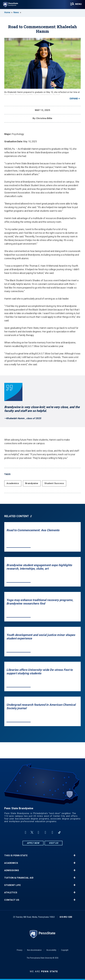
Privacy (20, 950)
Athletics (11, 893)
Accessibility (51, 950)
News (16, 12)
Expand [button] (74, 99)
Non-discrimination (34, 950)
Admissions (12, 870)
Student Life (12, 885)
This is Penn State (16, 855)
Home (7, 12)
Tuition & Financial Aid (19, 878)
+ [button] (74, 855)
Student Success (54, 483)
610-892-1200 (66, 917)
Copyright (65, 950)
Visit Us (54, 843)
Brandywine (32, 483)
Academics (13, 483)
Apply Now (33, 843)
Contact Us (12, 900)
